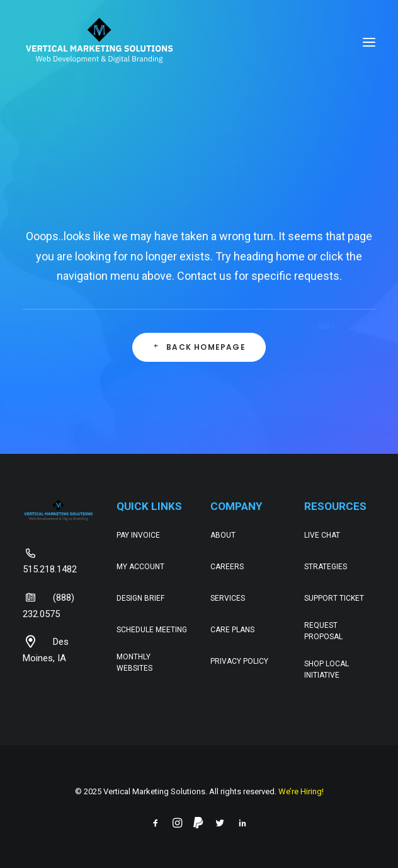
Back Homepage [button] (199, 347)
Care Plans (232, 630)
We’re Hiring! (301, 791)
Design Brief (140, 598)
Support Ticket (334, 598)
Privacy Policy (239, 661)
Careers (227, 567)
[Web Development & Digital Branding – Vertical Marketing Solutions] (99, 42)
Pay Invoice (138, 535)
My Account (140, 567)
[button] (369, 42)
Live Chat (322, 535)
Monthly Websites (134, 663)
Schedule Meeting (152, 630)
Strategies (326, 567)
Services (228, 598)
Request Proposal (323, 631)
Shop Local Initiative (327, 669)
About (223, 535)
